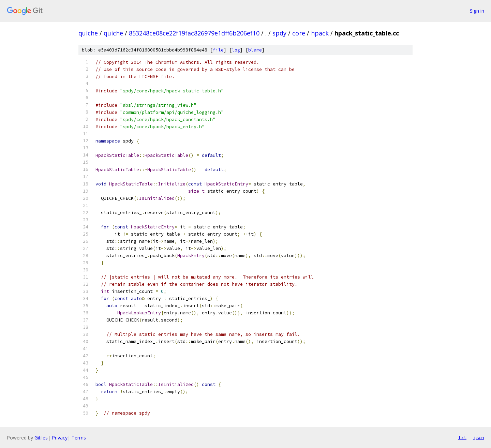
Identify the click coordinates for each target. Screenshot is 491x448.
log (236, 50)
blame (255, 50)
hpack (320, 33)
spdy (279, 33)
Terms (79, 438)
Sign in (477, 11)
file (218, 50)
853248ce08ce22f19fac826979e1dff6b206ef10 (194, 33)
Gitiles (41, 438)
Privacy (60, 438)
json (479, 437)
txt (462, 437)
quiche (88, 33)
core (299, 33)
